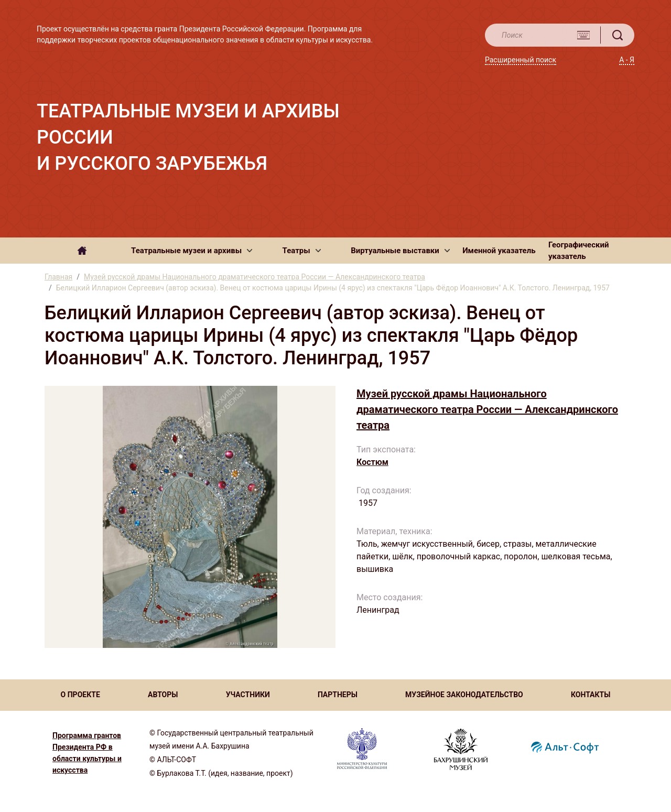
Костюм (372, 462)
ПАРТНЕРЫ (338, 695)
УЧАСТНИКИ (248, 695)
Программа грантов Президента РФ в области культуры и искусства (87, 753)
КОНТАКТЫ (591, 695)
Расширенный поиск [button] (521, 60)
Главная (58, 277)
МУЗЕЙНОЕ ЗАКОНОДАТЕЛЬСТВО (464, 695)
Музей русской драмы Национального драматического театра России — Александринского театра (255, 277)
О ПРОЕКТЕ (80, 695)
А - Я (627, 60)
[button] (192, 251)
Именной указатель (499, 251)
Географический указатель (579, 251)
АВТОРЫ (163, 695)
